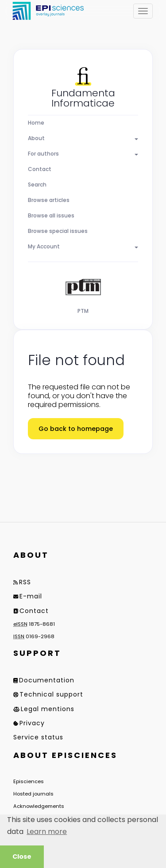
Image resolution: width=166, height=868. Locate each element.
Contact (40, 169)
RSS (25, 582)
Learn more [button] (47, 832)
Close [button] (22, 857)
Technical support (51, 694)
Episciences (29, 781)
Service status (38, 737)
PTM (83, 311)
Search (37, 185)
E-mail (31, 596)
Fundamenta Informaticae (83, 98)
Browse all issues (51, 215)
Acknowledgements (39, 806)
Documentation (47, 680)
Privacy (32, 723)
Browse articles (49, 200)
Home (36, 123)
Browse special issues (58, 231)
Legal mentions (48, 709)
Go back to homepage (76, 429)
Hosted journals (33, 794)
